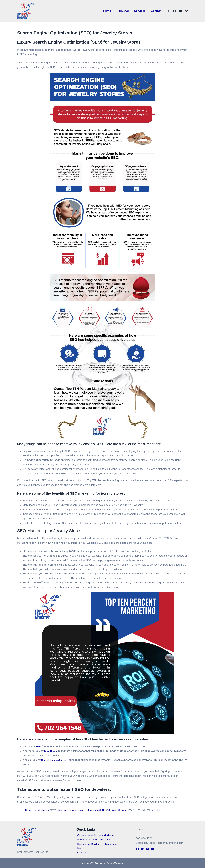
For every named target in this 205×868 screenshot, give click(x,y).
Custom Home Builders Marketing (96, 835)
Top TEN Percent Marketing (33, 810)
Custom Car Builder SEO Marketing (96, 844)
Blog (79, 848)
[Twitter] (187, 11)
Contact (156, 11)
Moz (39, 747)
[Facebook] (174, 11)
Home (107, 11)
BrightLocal (51, 751)
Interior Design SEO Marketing (94, 839)
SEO (103, 810)
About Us (123, 11)
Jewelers (157, 810)
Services (140, 11)
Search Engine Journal (54, 760)
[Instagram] (168, 11)
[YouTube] (181, 11)
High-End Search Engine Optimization (78, 810)
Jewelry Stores (118, 810)
